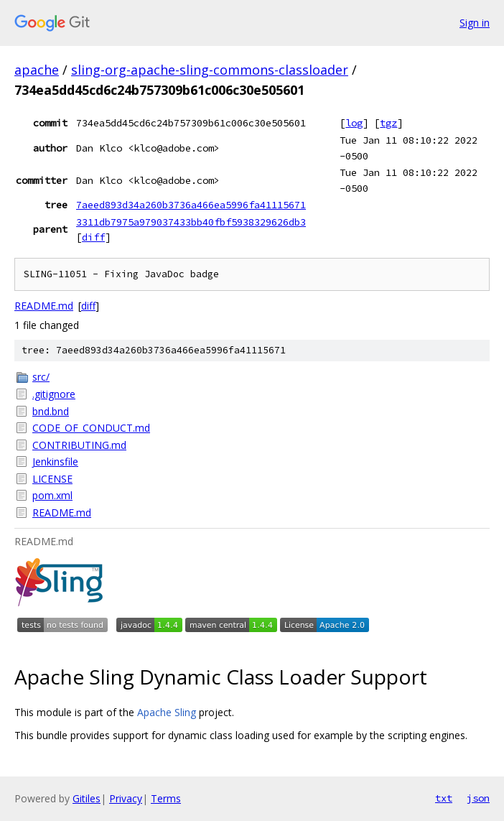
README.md (44, 306)
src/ (41, 377)
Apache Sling (167, 712)
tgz (388, 123)
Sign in (475, 23)
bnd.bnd (51, 411)
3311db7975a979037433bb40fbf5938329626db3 (191, 222)
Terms (166, 798)
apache (37, 70)
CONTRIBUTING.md (79, 445)
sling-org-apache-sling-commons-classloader (210, 70)
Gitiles (87, 798)
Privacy (126, 798)
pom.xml (52, 495)
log (354, 123)
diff (93, 237)
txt (444, 798)
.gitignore (54, 394)
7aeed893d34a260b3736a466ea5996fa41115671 (191, 205)
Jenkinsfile (55, 461)
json (478, 798)
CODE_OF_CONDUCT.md (91, 428)
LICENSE (52, 479)
